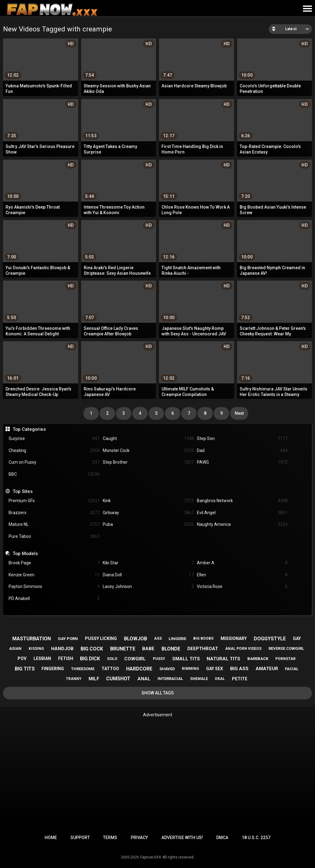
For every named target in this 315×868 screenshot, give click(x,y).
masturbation (32, 639)
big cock (92, 649)
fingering (53, 669)
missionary (234, 638)
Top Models (25, 554)
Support (80, 838)
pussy (159, 659)
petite (240, 679)
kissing (36, 649)
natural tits (223, 659)
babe (148, 649)
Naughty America (242, 524)
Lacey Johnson (148, 587)
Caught (148, 439)
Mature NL (54, 524)
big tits (25, 669)
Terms (110, 838)
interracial (170, 679)
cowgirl (135, 659)
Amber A (242, 563)
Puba (148, 524)
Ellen (242, 575)
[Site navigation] (307, 9)
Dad (242, 451)
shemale (199, 679)
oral (220, 679)
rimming (190, 669)
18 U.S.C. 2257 (256, 838)
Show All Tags (158, 693)
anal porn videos (243, 649)
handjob (62, 649)
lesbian (42, 658)
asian (15, 648)
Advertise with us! (182, 838)
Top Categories (29, 429)
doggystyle (270, 639)
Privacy (139, 838)
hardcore (139, 669)
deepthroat (203, 649)
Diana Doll (148, 575)
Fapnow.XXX (151, 857)
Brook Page (54, 563)
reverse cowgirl (286, 648)
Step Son (242, 439)
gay (297, 638)
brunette (123, 649)
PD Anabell (54, 599)
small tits (186, 659)
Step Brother (148, 462)
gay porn (68, 639)
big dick (90, 659)
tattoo (110, 669)
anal (144, 679)
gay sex (215, 669)
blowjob (136, 639)
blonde (171, 649)
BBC (54, 474)
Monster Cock (148, 451)
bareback (258, 659)
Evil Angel (242, 513)
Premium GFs (54, 501)
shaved (167, 669)
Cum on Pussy (54, 462)
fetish (66, 658)
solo (112, 659)
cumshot (118, 679)
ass (158, 638)
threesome (83, 669)
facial (292, 669)
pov (22, 658)
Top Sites (23, 491)
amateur (267, 669)
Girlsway (148, 513)
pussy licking (101, 638)
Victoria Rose (242, 587)
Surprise (54, 439)
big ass (239, 669)
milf (94, 679)
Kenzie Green (54, 575)
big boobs (203, 638)
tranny (74, 679)
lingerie (177, 639)
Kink (148, 501)
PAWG (242, 462)
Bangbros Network (242, 501)
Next (239, 413)
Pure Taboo (54, 536)
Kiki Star (148, 563)
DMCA (222, 838)
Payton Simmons (54, 587)
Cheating (54, 451)
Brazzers (54, 513)
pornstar (285, 659)
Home (51, 838)
